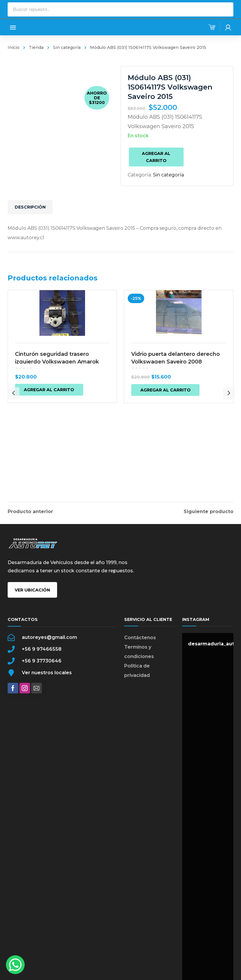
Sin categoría (67, 47)
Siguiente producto (208, 510)
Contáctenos (140, 648)
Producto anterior (30, 510)
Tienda (36, 47)
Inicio (14, 47)
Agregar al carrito (156, 157)
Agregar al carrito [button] (49, 453)
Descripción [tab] (30, 207)
